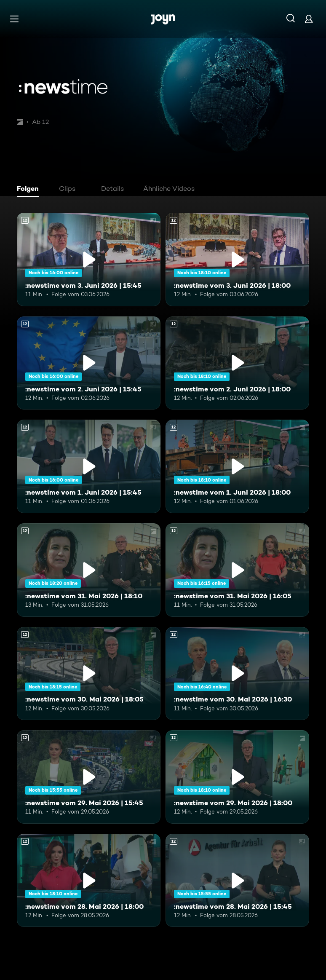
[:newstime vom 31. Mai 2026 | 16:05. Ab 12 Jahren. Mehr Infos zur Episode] (237, 570)
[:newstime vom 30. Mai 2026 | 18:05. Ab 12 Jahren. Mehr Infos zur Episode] (89, 674)
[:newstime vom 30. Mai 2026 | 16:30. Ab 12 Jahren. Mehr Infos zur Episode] (237, 674)
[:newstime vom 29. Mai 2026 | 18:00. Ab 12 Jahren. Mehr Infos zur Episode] (237, 777)
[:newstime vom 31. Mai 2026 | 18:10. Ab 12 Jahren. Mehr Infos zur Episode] (89, 570)
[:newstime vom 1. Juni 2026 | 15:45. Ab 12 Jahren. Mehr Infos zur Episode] (89, 466)
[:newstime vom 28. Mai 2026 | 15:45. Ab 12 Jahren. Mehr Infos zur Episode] (237, 881)
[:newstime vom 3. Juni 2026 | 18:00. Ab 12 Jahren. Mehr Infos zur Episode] (237, 260)
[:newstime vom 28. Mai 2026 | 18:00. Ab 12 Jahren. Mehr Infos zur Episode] (89, 881)
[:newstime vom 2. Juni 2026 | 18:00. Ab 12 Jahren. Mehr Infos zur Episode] (237, 363)
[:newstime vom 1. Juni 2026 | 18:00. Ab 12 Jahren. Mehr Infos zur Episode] (237, 466)
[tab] (30, 190)
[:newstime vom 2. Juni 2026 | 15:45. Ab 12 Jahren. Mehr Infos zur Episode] (89, 363)
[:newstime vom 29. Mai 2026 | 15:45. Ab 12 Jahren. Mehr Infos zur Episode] (89, 777)
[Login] (309, 19)
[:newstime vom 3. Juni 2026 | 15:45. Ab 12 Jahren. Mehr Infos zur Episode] (89, 260)
